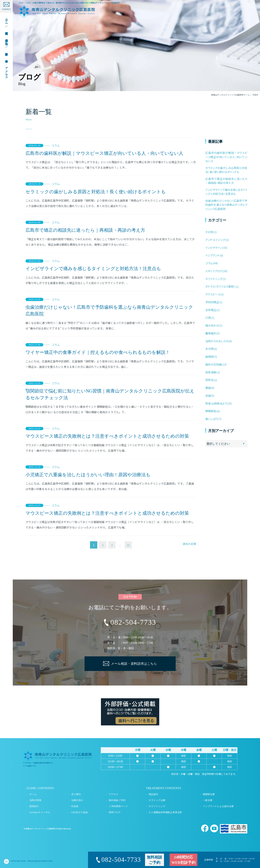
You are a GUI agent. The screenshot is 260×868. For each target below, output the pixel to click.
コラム (56, 145)
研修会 (209, 380)
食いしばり (212, 419)
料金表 (75, 806)
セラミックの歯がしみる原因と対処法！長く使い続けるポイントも (96, 192)
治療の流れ (77, 800)
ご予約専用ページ (118, 806)
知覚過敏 (211, 372)
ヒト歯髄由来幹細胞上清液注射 (165, 812)
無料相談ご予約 (117, 800)
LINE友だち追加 (80, 812)
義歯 (208, 388)
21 (128, 545)
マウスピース (213, 294)
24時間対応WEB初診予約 (184, 860)
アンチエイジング (215, 240)
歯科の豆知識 (213, 364)
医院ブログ (115, 812)
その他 (209, 232)
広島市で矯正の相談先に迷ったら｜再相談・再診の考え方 (85, 230)
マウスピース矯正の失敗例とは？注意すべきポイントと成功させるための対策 (107, 436)
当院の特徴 (35, 800)
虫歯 (208, 395)
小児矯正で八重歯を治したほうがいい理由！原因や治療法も (88, 475)
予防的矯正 (212, 302)
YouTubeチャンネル (40, 812)
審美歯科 (211, 333)
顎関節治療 (209, 794)
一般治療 (208, 800)
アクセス (113, 794)
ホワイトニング (214, 279)
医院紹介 (34, 806)
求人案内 (76, 794)
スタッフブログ (214, 271)
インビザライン (214, 248)
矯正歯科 (153, 794)
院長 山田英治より (216, 403)
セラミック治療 (157, 800)
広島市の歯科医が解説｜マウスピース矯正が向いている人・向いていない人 (104, 153)
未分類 (209, 349)
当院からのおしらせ (217, 341)
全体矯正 (211, 310)
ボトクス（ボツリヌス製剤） (220, 286)
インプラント (212, 255)
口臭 (208, 318)
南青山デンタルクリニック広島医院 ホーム (230, 95)
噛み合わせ (212, 325)
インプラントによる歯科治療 (218, 806)
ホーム (33, 794)
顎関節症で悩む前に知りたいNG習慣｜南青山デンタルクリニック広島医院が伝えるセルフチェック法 (110, 394)
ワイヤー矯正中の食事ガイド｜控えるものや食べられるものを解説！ (98, 352)
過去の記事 (189, 544)
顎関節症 (211, 411)
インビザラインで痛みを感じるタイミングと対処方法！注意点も (93, 269)
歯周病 (209, 357)
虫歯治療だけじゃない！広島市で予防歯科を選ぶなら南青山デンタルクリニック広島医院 (109, 311)
